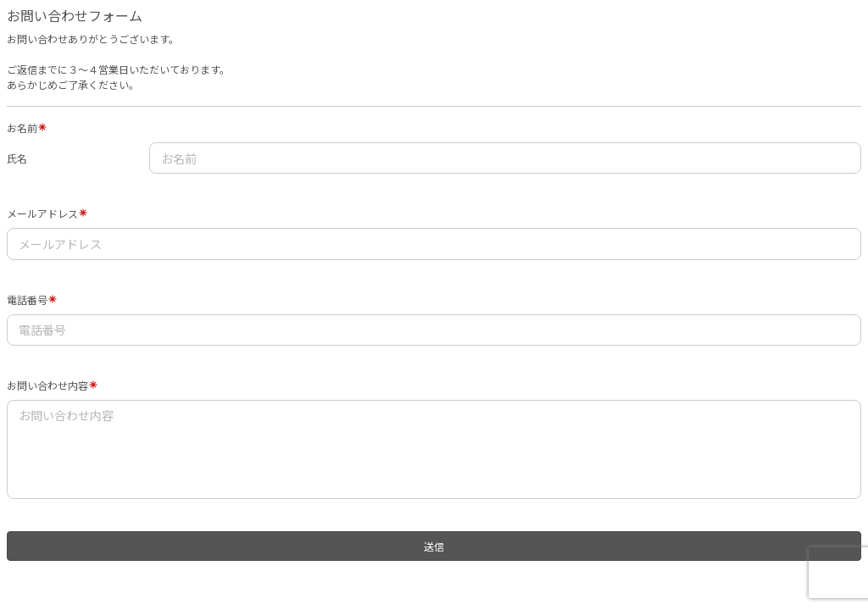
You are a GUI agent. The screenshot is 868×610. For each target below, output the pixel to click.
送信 (434, 546)
